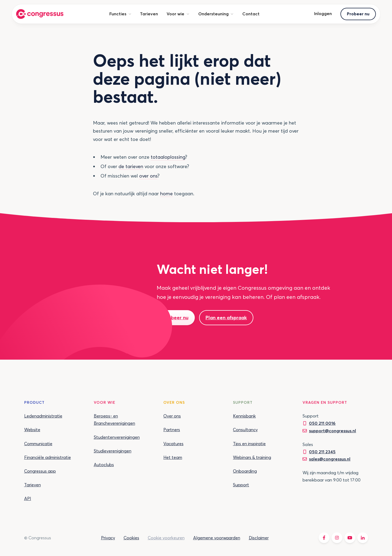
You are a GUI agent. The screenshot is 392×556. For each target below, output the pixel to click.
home (166, 194)
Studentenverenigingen (117, 437)
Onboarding (245, 471)
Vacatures (173, 444)
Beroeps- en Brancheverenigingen (114, 419)
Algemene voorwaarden (217, 538)
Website (32, 430)
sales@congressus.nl (330, 459)
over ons (148, 176)
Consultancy (245, 430)
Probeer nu (358, 14)
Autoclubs (104, 465)
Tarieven (149, 14)
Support (241, 485)
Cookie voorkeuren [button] (166, 538)
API (28, 498)
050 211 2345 (322, 452)
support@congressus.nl (332, 431)
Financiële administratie (48, 457)
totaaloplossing (168, 157)
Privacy (108, 538)
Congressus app (40, 471)
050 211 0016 (322, 423)
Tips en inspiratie (249, 444)
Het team (173, 457)
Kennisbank (244, 416)
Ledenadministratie (43, 416)
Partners (172, 430)
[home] (40, 14)
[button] (120, 14)
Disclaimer (259, 538)
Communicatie (38, 444)
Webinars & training (252, 457)
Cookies (131, 538)
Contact (251, 14)
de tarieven (131, 166)
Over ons (172, 416)
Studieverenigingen (113, 451)
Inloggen (323, 13)
